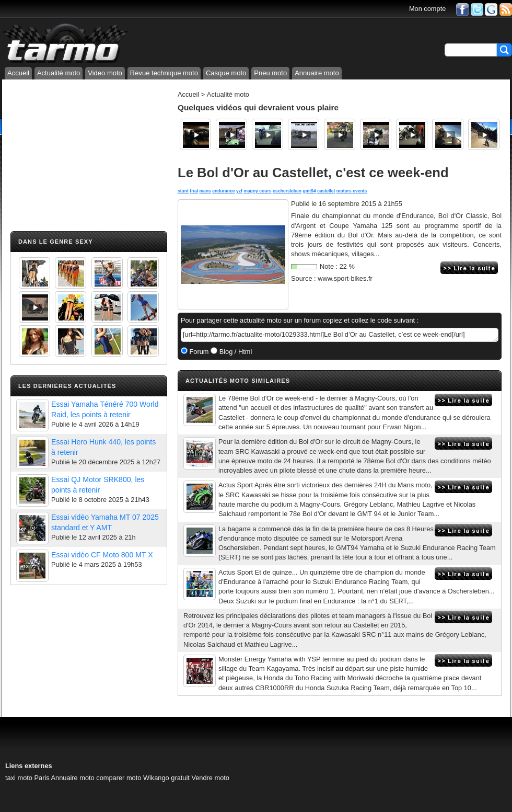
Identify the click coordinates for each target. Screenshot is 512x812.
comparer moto (119, 778)
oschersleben (287, 191)
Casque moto (226, 73)
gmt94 (310, 191)
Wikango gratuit (166, 778)
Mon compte (427, 9)
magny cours (257, 191)
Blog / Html (235, 352)
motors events (352, 191)
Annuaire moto (317, 73)
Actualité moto (59, 73)
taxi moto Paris (27, 778)
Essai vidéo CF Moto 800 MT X (102, 555)
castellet (326, 191)
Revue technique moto (164, 73)
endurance (223, 191)
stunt (183, 191)
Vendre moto (210, 778)
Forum (198, 352)
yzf (239, 191)
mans (205, 191)
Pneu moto (270, 73)
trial (194, 191)
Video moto (105, 73)
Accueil (18, 73)
